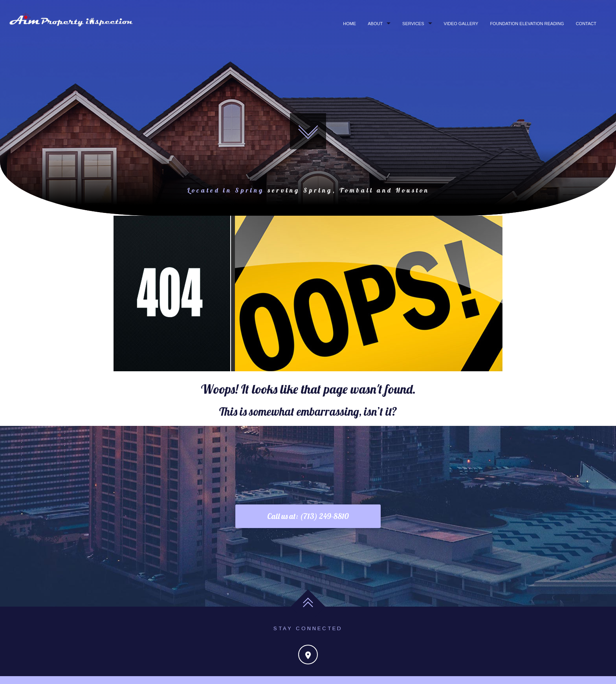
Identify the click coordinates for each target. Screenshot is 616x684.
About (375, 24)
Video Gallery (461, 24)
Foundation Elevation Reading (527, 24)
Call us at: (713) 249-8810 (308, 516)
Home (349, 24)
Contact (586, 24)
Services (413, 24)
